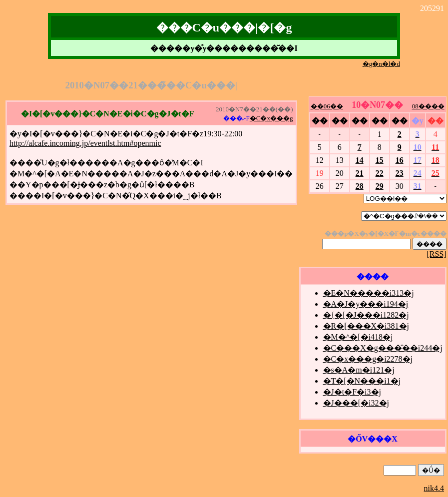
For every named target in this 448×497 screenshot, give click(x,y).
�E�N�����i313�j (369, 293)
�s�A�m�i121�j (359, 370)
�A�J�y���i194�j (366, 304)
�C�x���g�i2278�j (368, 359)
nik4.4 (434, 488)
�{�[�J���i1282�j (366, 315)
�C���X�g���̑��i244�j (383, 348)
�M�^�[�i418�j (358, 337)
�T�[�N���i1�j (362, 381)
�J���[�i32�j (356, 403)
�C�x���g (271, 118)
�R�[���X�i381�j (366, 326)
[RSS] (437, 254)
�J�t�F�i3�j (352, 392)
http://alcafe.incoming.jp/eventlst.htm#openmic (85, 143)
